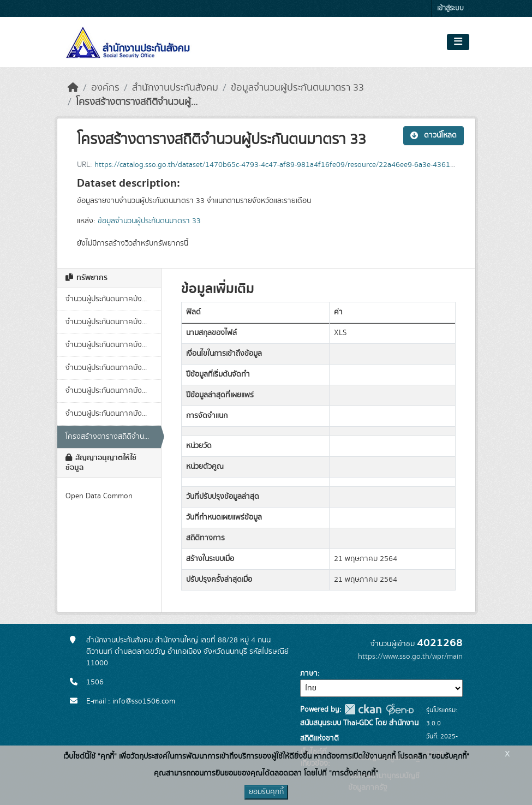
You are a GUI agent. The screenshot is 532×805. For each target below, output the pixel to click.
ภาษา (309, 673)
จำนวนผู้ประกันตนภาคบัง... (106, 299)
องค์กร (105, 88)
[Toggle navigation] (458, 42)
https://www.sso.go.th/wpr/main (410, 657)
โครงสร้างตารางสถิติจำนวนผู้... (137, 102)
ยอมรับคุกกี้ (266, 792)
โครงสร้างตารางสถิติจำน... (107, 437)
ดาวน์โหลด (434, 135)
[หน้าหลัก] (73, 88)
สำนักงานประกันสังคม (175, 88)
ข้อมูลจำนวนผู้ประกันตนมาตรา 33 (297, 88)
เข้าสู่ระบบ (450, 8)
